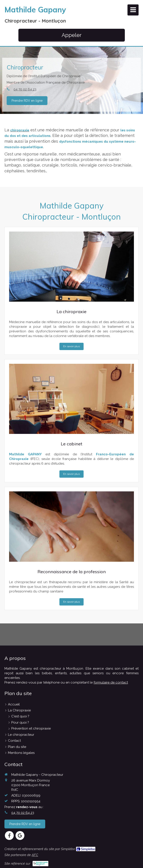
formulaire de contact (111, 682)
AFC (35, 855)
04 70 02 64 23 (24, 89)
